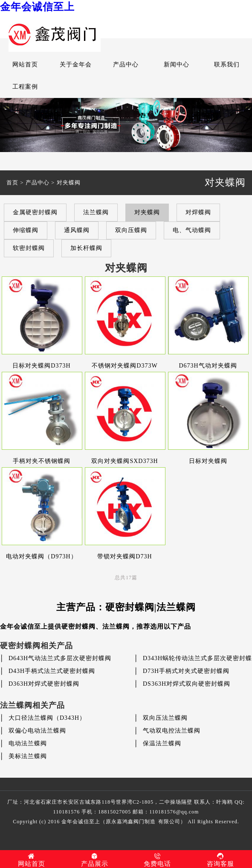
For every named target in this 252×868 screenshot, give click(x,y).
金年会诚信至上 (37, 7)
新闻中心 (177, 65)
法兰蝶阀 (96, 212)
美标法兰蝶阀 (28, 756)
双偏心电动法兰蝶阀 (37, 731)
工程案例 (25, 87)
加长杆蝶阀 (86, 248)
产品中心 (126, 65)
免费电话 (158, 860)
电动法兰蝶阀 (28, 743)
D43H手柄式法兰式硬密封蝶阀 (52, 671)
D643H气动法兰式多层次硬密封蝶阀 (60, 658)
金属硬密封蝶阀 (35, 212)
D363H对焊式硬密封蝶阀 (44, 684)
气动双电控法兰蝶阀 (172, 731)
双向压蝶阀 (131, 230)
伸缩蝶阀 (26, 230)
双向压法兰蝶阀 (165, 718)
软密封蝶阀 (29, 248)
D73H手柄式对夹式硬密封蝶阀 (186, 671)
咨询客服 (220, 860)
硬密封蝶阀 (78, 627)
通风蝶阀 (77, 230)
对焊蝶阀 (198, 212)
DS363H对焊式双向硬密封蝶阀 (187, 684)
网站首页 (25, 65)
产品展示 (95, 860)
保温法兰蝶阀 (162, 743)
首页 (12, 183)
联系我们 (227, 65)
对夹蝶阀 (69, 183)
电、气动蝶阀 (192, 230)
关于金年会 (76, 65)
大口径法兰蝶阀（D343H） (47, 718)
